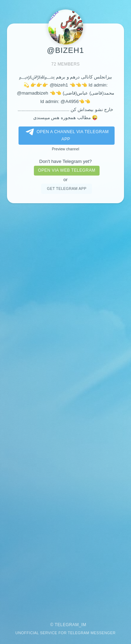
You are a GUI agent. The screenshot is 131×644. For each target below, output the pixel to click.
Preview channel (65, 149)
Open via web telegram (67, 170)
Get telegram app (67, 189)
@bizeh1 (59, 85)
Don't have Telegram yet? (65, 161)
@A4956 (70, 101)
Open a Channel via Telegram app (66, 135)
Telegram (67, 625)
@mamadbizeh (32, 93)
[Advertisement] (65, 409)
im (84, 625)
